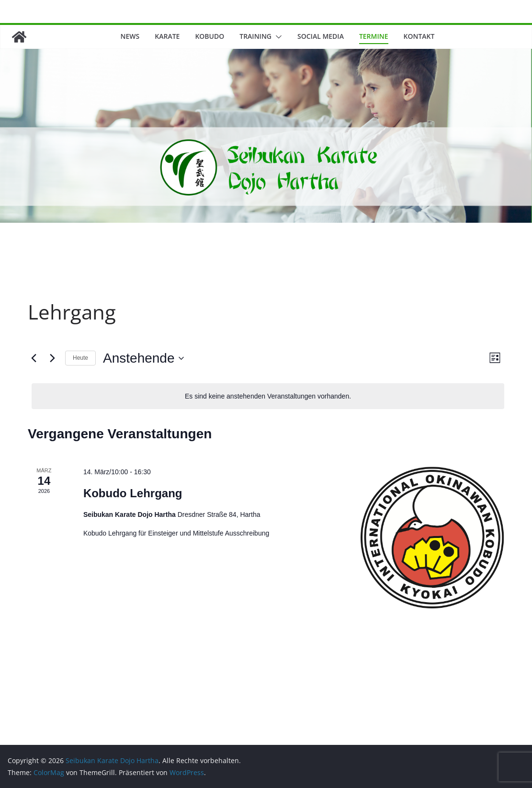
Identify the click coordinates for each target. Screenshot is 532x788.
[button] (277, 37)
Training (255, 36)
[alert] (268, 396)
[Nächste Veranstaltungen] (52, 358)
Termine (374, 36)
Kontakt (419, 36)
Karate (167, 36)
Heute (80, 358)
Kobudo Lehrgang (133, 493)
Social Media (321, 36)
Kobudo (209, 36)
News (130, 36)
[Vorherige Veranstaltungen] (34, 358)
